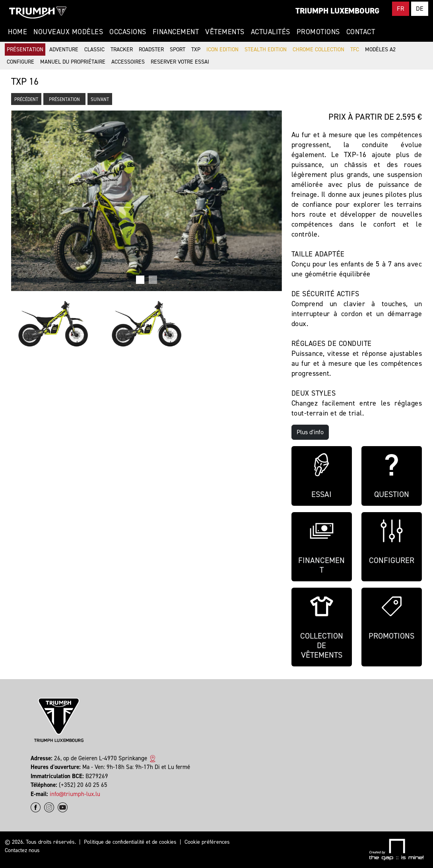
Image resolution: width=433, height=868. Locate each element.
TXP (196, 50)
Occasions (128, 32)
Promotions (318, 32)
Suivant (100, 99)
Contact (361, 32)
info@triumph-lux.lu (75, 794)
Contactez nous (22, 850)
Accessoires (128, 62)
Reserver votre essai (180, 62)
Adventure (64, 50)
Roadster (151, 50)
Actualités (271, 32)
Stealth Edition (266, 50)
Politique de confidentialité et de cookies (130, 842)
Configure (20, 62)
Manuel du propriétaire (73, 62)
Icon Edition (222, 50)
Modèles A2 (380, 50)
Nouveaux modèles (68, 32)
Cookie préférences (207, 842)
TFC (355, 50)
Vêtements (225, 32)
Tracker (122, 50)
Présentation (25, 50)
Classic (94, 50)
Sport (178, 50)
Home (17, 32)
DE (420, 9)
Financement (176, 32)
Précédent (26, 99)
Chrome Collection (318, 50)
